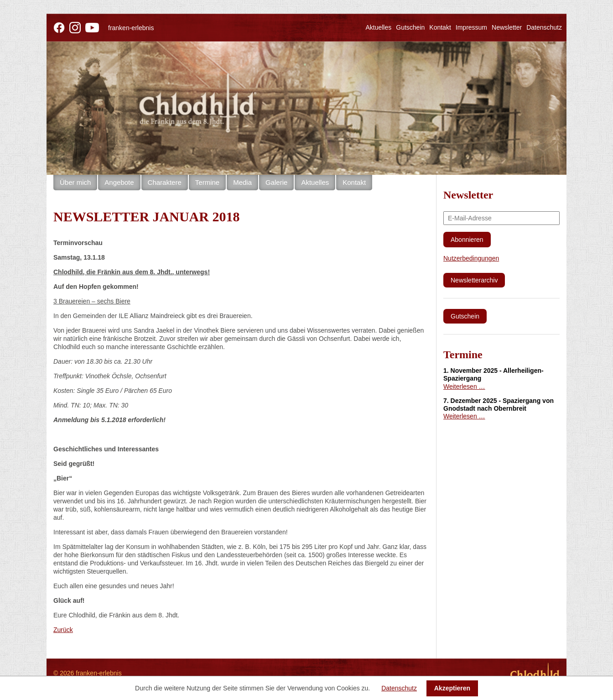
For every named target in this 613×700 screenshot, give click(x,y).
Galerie (276, 182)
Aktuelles (378, 27)
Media (242, 182)
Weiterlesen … (464, 387)
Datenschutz (544, 27)
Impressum (471, 27)
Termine (207, 182)
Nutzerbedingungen (471, 258)
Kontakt (440, 27)
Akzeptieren (452, 688)
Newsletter (507, 27)
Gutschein (410, 27)
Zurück (63, 630)
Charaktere (165, 182)
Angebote (119, 182)
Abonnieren (467, 240)
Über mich (75, 182)
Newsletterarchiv (474, 280)
